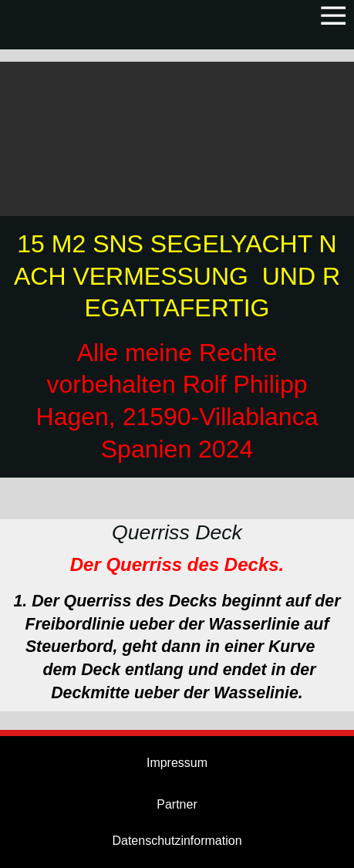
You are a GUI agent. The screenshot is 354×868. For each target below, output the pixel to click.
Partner (177, 804)
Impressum (177, 763)
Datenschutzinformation (177, 841)
